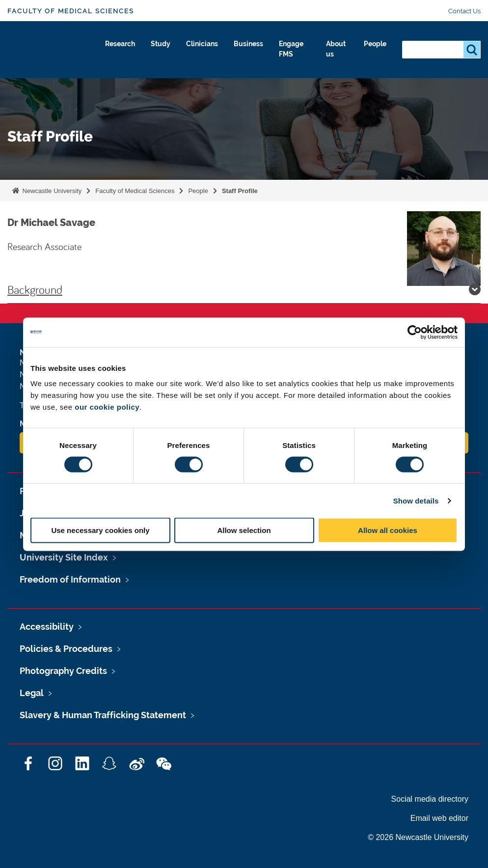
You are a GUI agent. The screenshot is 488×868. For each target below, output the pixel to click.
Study (148, 48)
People (373, 48)
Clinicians (192, 48)
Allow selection (244, 530)
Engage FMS (290, 54)
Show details (416, 500)
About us (332, 54)
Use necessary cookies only (100, 530)
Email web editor (439, 818)
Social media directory (430, 799)
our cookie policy (107, 407)
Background (244, 289)
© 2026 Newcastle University (418, 837)
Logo (52, 51)
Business (243, 48)
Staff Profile (240, 191)
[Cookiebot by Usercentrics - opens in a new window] (415, 332)
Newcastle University (51, 191)
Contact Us (464, 11)
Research (103, 48)
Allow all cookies (388, 530)
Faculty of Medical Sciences (71, 11)
